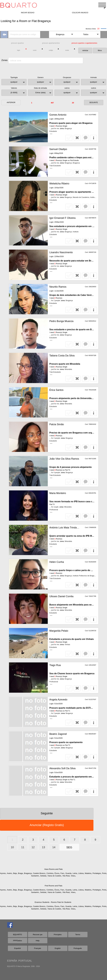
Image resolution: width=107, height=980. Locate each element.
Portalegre (97, 873)
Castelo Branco (39, 873)
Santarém (35, 876)
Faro (62, 873)
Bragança (28, 873)
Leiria (75, 873)
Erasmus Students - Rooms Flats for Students (53, 902)
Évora (57, 873)
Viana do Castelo (54, 876)
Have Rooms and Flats (53, 869)
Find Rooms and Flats (54, 886)
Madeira (88, 873)
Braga (20, 873)
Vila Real (66, 876)
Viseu (73, 876)
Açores (3, 873)
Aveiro (9, 873)
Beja (15, 873)
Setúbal (43, 876)
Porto (104, 873)
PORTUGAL (25, 961)
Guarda (68, 873)
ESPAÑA (12, 961)
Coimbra (50, 873)
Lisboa (81, 873)
